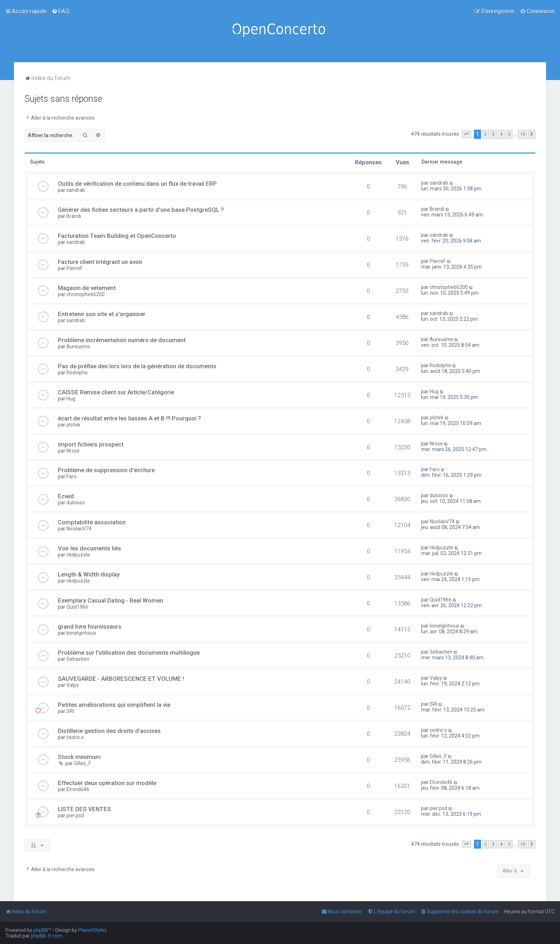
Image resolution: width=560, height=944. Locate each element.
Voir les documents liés (89, 548)
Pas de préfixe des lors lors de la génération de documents (137, 366)
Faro (71, 476)
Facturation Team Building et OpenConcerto (117, 236)
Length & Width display (89, 574)
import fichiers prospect (91, 444)
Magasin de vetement (87, 288)
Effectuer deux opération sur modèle (107, 783)
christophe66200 (86, 294)
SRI (70, 711)
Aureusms (78, 346)
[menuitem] (61, 11)
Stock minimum (79, 757)
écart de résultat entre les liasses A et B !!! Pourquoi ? (129, 418)
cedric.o (75, 737)
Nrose (73, 451)
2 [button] (486, 134)
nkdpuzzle (78, 555)
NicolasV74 (79, 529)
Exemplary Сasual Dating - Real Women (111, 600)
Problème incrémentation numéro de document (122, 340)
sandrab (76, 190)
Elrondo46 (78, 789)
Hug (71, 399)
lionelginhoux (81, 633)
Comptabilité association (92, 522)
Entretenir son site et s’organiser (102, 314)
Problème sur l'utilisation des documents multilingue (129, 653)
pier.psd (75, 815)
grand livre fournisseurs (90, 626)
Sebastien (78, 659)
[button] (466, 134)
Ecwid (66, 496)
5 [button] (509, 134)
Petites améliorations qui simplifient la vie (114, 705)
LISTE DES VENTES (84, 809)
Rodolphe (77, 373)
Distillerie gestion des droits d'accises (109, 731)
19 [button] (522, 134)
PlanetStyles (92, 930)
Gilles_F (82, 763)
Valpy (73, 685)
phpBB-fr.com (47, 936)
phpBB (41, 930)
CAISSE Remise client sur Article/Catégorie (116, 392)
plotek (73, 425)
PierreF (74, 268)
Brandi (74, 216)
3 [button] (493, 134)
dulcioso (76, 503)
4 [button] (501, 134)
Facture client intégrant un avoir (100, 262)
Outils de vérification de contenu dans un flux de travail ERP (137, 184)
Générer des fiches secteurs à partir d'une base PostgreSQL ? (141, 210)
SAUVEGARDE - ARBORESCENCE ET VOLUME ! (121, 679)
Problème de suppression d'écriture (106, 470)
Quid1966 (77, 607)
